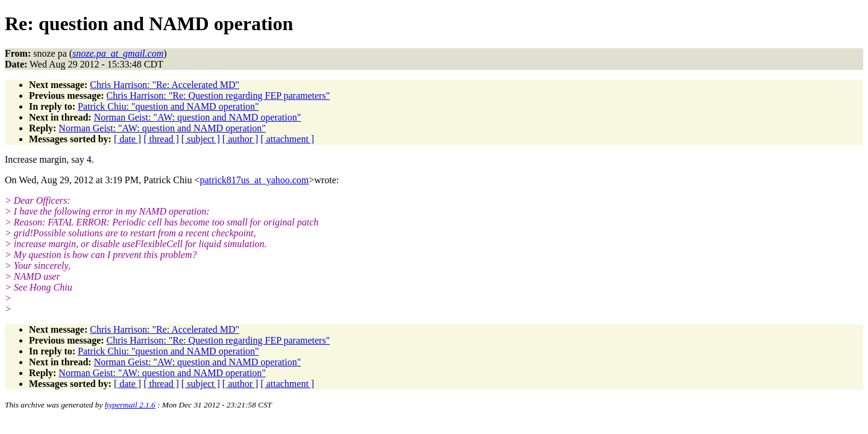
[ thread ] (161, 139)
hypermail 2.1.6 (130, 405)
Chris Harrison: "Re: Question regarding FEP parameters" (219, 96)
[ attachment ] (287, 139)
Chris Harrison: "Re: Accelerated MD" (165, 85)
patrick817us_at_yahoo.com (254, 180)
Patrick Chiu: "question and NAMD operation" (168, 106)
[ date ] (127, 139)
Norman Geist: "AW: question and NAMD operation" (198, 117)
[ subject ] (201, 139)
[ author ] (241, 139)
